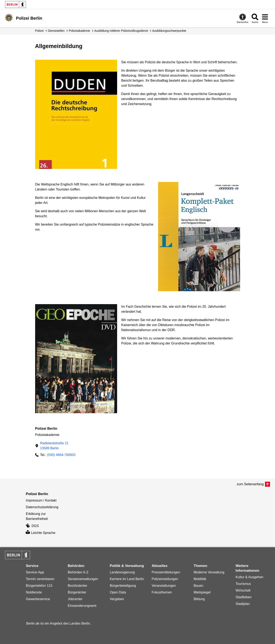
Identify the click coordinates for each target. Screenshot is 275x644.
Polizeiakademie (79, 31)
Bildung (199, 599)
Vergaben (117, 599)
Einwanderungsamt (82, 606)
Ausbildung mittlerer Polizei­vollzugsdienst (121, 31)
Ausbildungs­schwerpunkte (169, 31)
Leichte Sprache (40, 533)
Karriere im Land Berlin (127, 579)
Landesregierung (122, 572)
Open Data (118, 592)
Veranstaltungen (164, 586)
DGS (32, 526)
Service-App (35, 572)
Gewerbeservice (38, 599)
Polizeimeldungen (165, 579)
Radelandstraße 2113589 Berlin (54, 446)
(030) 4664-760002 (61, 455)
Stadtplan (243, 604)
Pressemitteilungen (166, 572)
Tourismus (243, 584)
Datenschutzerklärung (42, 507)
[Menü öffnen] (265, 18)
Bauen (198, 586)
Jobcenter (75, 599)
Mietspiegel (202, 592)
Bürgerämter (77, 592)
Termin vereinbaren (40, 579)
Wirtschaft (243, 590)
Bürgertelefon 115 (39, 586)
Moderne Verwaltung (209, 572)
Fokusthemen (162, 592)
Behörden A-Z (78, 572)
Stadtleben (244, 597)
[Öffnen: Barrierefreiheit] (243, 18)
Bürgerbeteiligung (123, 586)
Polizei (39, 31)
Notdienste (34, 592)
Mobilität (200, 579)
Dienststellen (56, 31)
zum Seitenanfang (250, 484)
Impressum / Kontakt (41, 500)
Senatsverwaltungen (83, 579)
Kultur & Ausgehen (250, 577)
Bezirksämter (77, 586)
